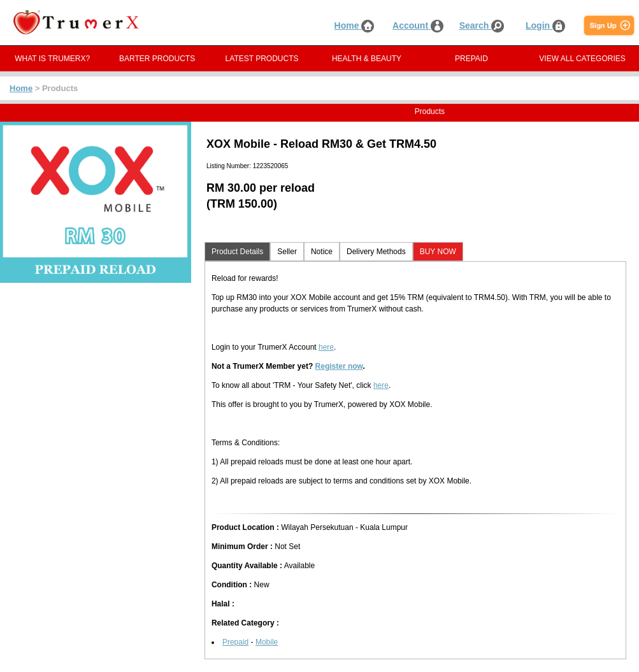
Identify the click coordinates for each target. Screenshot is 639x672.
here (326, 347)
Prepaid (235, 642)
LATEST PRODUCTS (262, 59)
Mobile (267, 642)
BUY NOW (438, 252)
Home (355, 25)
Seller (287, 252)
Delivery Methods (376, 252)
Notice (322, 252)
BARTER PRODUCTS (157, 59)
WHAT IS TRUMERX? (52, 59)
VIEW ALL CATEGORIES (582, 59)
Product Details (237, 252)
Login (545, 25)
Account (418, 25)
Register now (339, 366)
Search (482, 25)
